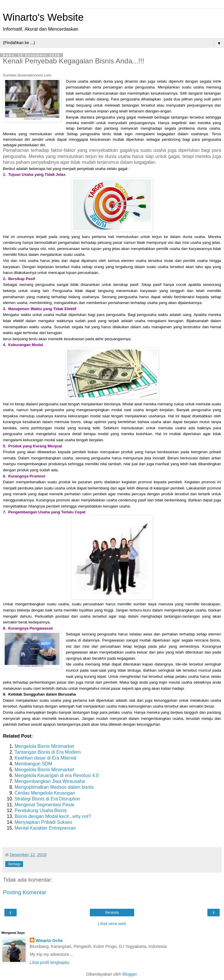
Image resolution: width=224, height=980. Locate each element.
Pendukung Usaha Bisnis (41, 810)
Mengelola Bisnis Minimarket (44, 746)
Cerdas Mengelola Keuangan (45, 793)
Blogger (130, 974)
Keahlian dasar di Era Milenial (45, 758)
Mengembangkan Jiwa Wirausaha (50, 781)
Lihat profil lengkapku (50, 962)
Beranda (112, 913)
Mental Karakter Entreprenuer (45, 828)
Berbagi (14, 864)
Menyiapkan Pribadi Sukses (43, 822)
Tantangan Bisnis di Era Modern (48, 752)
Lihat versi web (112, 924)
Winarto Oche (49, 941)
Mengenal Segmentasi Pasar (44, 805)
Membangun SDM (33, 764)
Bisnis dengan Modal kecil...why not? (53, 816)
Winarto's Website (43, 17)
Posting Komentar (25, 892)
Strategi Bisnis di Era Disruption (47, 799)
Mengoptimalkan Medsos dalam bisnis (54, 787)
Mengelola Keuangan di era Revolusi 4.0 (57, 775)
